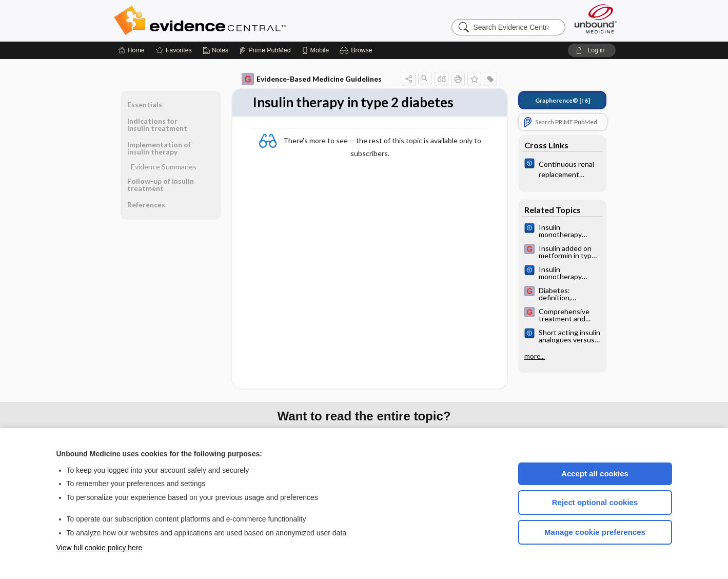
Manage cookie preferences (595, 532)
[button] (357, 50)
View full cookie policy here (100, 548)
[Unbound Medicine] (596, 19)
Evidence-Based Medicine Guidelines (312, 79)
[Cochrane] (562, 168)
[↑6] (563, 100)
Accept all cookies (595, 474)
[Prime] (265, 50)
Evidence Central (241, 21)
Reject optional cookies (595, 502)
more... (535, 356)
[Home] (132, 50)
